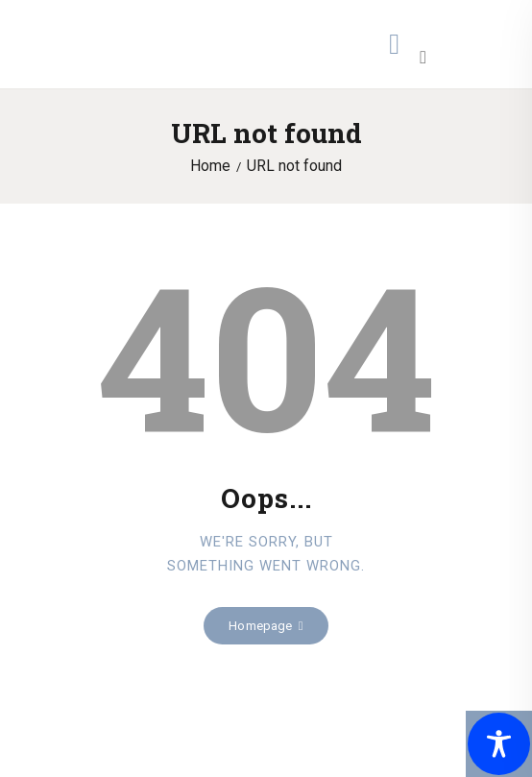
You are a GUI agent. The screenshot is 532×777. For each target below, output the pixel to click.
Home (210, 166)
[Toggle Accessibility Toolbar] (499, 744)
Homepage (260, 626)
